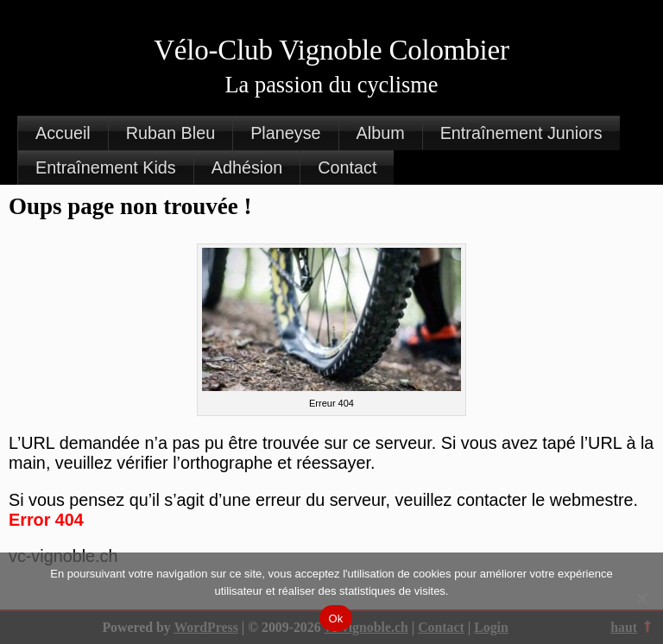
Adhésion (247, 167)
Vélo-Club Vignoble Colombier (331, 50)
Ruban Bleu (170, 133)
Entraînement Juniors (521, 133)
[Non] (641, 598)
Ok (335, 619)
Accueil (63, 133)
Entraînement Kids (106, 167)
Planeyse (285, 133)
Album (381, 133)
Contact (347, 167)
